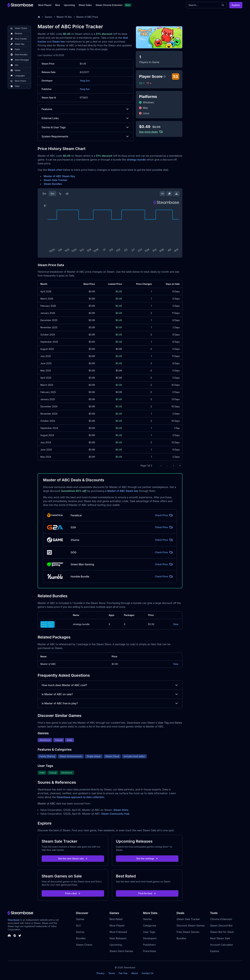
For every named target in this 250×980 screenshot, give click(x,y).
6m (52, 194)
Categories (150, 926)
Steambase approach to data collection (80, 797)
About (135, 973)
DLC (79, 926)
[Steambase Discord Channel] (9, 936)
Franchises (150, 951)
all (67, 194)
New (58, 5)
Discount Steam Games (191, 926)
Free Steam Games (188, 932)
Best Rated (116, 919)
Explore (236, 5)
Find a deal (73, 893)
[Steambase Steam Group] (15, 936)
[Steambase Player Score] (165, 77)
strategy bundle (136, 160)
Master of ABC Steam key (123, 491)
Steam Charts (84, 945)
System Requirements (85, 136)
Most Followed (118, 932)
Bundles (81, 938)
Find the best (147, 893)
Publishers (149, 945)
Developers (150, 938)
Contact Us (147, 973)
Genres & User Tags (85, 127)
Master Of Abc (64, 17)
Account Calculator (222, 945)
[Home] (39, 17)
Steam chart (55, 170)
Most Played (45, 5)
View (176, 624)
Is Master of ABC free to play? (110, 703)
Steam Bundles (53, 184)
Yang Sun (85, 81)
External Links (85, 118)
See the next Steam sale (73, 859)
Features (85, 109)
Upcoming (69, 5)
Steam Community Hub (115, 814)
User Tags (149, 932)
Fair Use (123, 973)
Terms (112, 973)
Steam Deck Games (121, 951)
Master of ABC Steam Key (59, 176)
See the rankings (147, 859)
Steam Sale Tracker (55, 180)
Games (48, 17)
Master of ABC (48, 664)
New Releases (118, 938)
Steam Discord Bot (221, 926)
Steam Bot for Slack (222, 932)
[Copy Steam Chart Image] (169, 194)
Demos (80, 932)
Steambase (14, 920)
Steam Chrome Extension (109, 5)
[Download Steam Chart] (176, 194)
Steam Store (121, 810)
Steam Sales (85, 5)
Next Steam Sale (220, 938)
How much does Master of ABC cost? (110, 685)
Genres (147, 919)
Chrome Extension (221, 919)
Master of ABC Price (87, 17)
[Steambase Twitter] (20, 936)
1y (60, 194)
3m (44, 194)
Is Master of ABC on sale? (110, 694)
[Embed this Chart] (162, 194)
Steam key (59, 42)
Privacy (100, 973)
